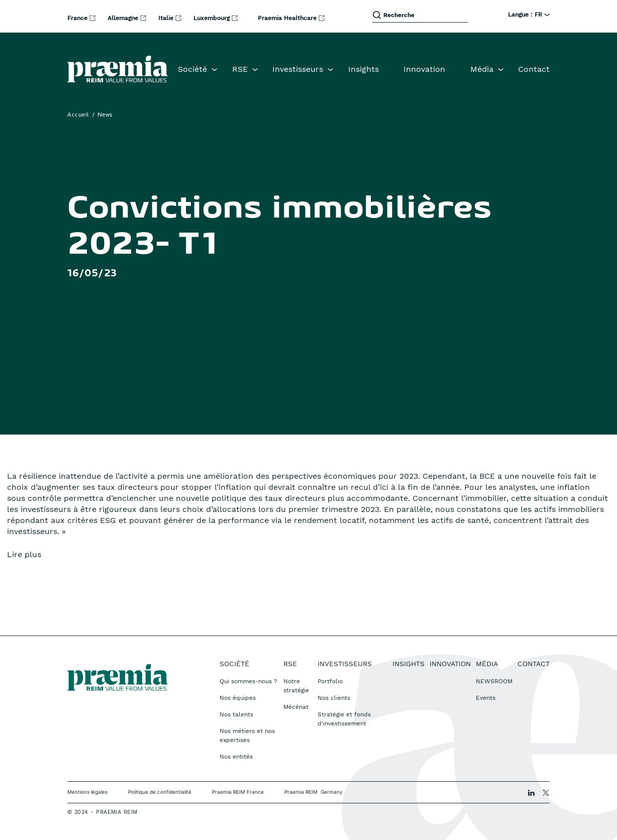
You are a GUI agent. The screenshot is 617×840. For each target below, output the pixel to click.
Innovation (424, 69)
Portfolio (330, 681)
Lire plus (24, 554)
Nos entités (236, 757)
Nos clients (334, 698)
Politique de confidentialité (160, 792)
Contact (534, 69)
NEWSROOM (494, 681)
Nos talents (236, 714)
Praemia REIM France (238, 792)
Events (486, 698)
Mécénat (296, 707)
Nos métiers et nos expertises (247, 736)
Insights (364, 69)
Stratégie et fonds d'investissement (344, 719)
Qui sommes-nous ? (248, 681)
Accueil (78, 115)
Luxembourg (213, 18)
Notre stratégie (296, 686)
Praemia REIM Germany (314, 792)
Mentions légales (87, 792)
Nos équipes (238, 698)
